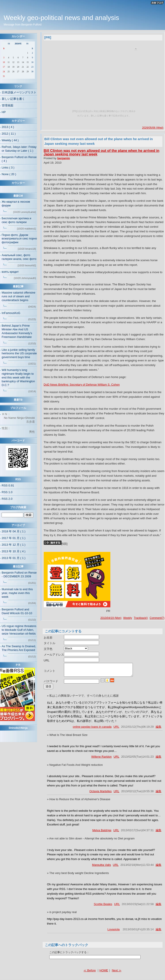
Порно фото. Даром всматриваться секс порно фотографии (19, 239)
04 (9, 44)
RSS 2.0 (7, 499)
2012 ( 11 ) (9, 134)
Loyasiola (114, 932)
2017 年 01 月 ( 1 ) (14, 538)
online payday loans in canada (92, 729)
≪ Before (90, 973)
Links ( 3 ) (8, 168)
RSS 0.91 (8, 485)
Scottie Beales (103, 907)
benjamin (64, 158)
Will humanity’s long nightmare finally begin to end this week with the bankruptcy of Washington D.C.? (18, 377)
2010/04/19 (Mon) (111, 618)
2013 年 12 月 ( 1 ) (14, 545)
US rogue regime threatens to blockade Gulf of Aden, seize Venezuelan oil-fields (19, 630)
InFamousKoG (11, 313)
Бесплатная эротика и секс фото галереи (17, 220)
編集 (159, 729)
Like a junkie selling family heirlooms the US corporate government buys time (19, 354)
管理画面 (8, 105)
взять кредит (10, 272)
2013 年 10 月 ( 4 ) (14, 551)
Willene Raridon (101, 759)
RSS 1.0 (7, 492)
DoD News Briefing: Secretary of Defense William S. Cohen (82, 385)
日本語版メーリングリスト (19, 92)
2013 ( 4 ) (8, 127)
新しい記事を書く (13, 99)
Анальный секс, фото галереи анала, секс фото (19, 257)
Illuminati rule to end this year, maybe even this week (17, 593)
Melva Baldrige (102, 833)
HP (4, 112)
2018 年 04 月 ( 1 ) (14, 531)
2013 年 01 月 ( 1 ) (14, 558)
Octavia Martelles (100, 794)
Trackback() (141, 618)
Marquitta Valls (101, 867)
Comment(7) (157, 618)
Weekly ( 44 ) (10, 140)
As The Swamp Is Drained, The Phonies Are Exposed (19, 648)
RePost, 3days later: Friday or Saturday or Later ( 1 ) (19, 149)
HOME (104, 973)
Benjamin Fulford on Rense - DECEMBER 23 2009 (19, 574)
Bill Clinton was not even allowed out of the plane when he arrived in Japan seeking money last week (102, 152)
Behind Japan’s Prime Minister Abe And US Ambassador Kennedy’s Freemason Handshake (17, 331)
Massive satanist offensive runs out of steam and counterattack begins (19, 296)
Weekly (128, 618)
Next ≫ (116, 973)
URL (116, 729)
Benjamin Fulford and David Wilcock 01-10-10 (17, 611)
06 (27, 44)
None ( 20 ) (9, 174)
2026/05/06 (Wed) (153, 128)
